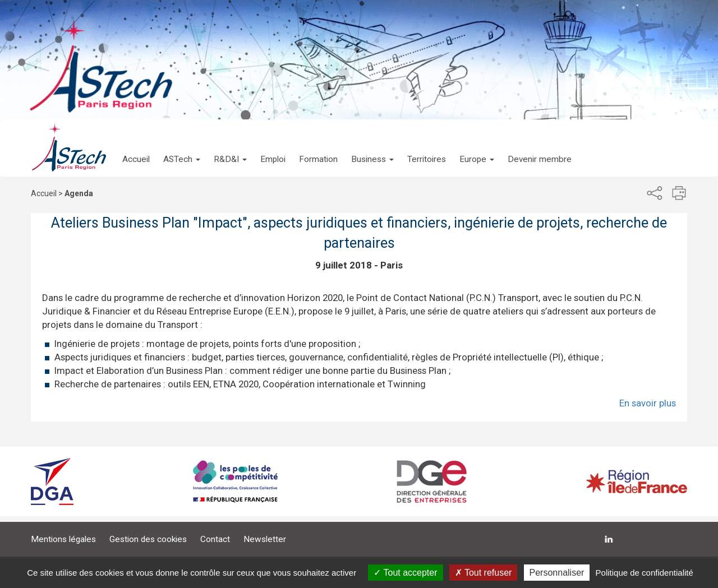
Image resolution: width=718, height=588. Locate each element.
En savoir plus (648, 403)
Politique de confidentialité (645, 573)
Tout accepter (405, 573)
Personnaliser (557, 573)
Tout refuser (484, 573)
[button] (182, 148)
